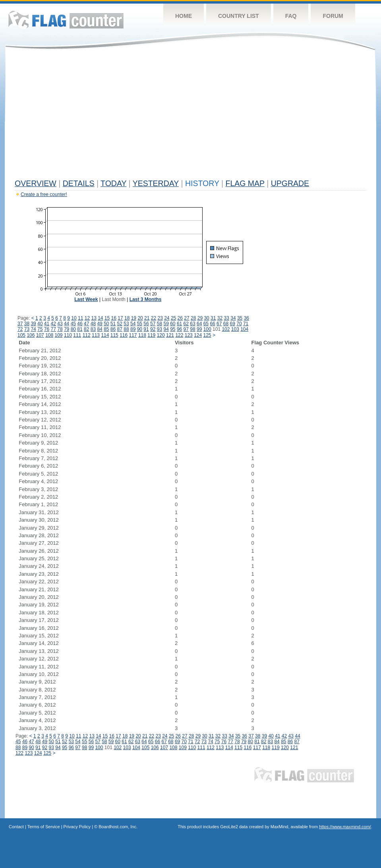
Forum (333, 16)
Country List (239, 16)
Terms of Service (44, 827)
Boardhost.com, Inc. (118, 827)
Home (184, 16)
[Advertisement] (190, 116)
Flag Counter (66, 20)
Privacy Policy (77, 827)
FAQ (291, 16)
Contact (16, 827)
